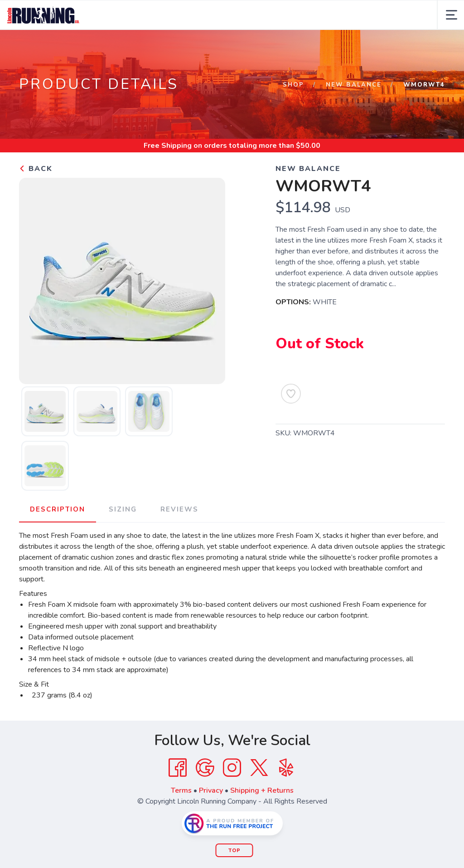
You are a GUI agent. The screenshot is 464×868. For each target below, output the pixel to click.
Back (36, 169)
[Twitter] (259, 768)
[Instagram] (232, 768)
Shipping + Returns (262, 790)
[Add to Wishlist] (291, 394)
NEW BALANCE (354, 85)
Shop (293, 85)
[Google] (205, 768)
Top (234, 851)
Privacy (211, 790)
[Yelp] (286, 768)
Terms (181, 790)
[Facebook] (178, 768)
